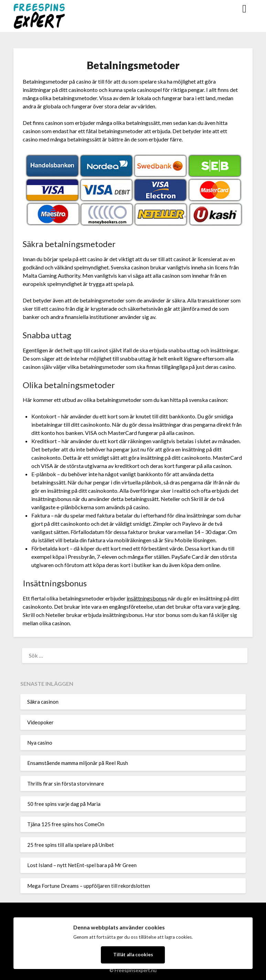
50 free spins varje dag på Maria (64, 804)
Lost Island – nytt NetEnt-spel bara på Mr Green (82, 865)
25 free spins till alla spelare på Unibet (71, 845)
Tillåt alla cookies (133, 955)
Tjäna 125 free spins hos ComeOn (66, 824)
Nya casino (40, 743)
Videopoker (40, 722)
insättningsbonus (147, 598)
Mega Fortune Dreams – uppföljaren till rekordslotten (89, 886)
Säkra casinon (43, 702)
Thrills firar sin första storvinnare (66, 784)
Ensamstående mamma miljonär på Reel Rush (78, 763)
